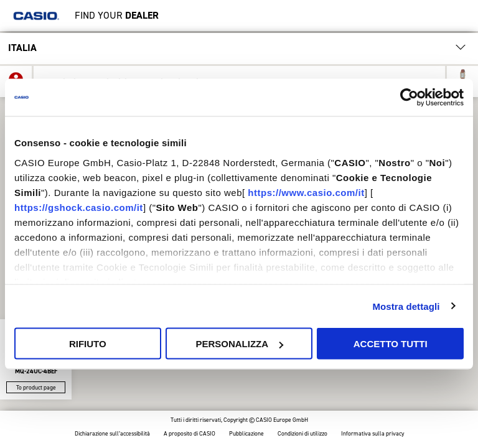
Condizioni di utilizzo (302, 434)
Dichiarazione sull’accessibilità (112, 434)
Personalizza (239, 344)
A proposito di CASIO (190, 434)
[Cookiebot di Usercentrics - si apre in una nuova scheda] (409, 98)
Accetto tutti (391, 344)
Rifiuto (88, 344)
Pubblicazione (246, 434)
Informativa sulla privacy (373, 434)
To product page (36, 387)
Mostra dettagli (406, 306)
